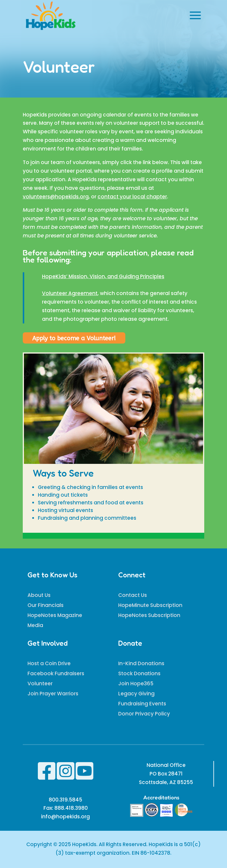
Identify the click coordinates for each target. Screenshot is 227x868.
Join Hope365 (136, 684)
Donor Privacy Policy (144, 714)
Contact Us (133, 595)
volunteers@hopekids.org (56, 197)
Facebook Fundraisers (56, 673)
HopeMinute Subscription (150, 605)
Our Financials (46, 605)
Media (35, 625)
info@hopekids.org (65, 817)
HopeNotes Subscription (149, 615)
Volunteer (40, 684)
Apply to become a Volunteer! (74, 338)
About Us (39, 595)
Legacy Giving (136, 694)
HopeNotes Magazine (55, 615)
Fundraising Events (142, 704)
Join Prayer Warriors (53, 694)
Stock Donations (139, 673)
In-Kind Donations (141, 663)
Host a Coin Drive (49, 663)
